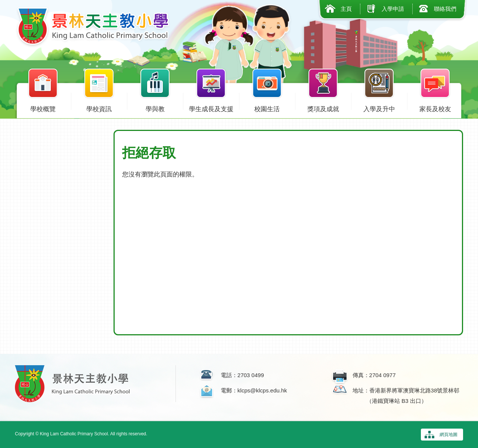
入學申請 (393, 9)
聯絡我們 (445, 9)
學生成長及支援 (211, 107)
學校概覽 (43, 107)
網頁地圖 (448, 435)
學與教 (155, 107)
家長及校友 (435, 107)
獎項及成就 (323, 107)
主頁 (346, 9)
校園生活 (267, 107)
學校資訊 (99, 107)
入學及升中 (379, 107)
